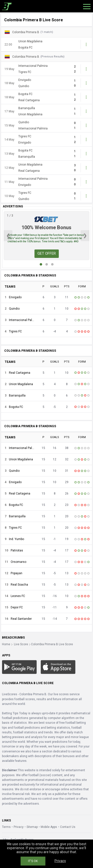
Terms (6, 827)
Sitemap (32, 827)
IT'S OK (33, 861)
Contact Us (68, 827)
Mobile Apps (49, 827)
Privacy (19, 827)
